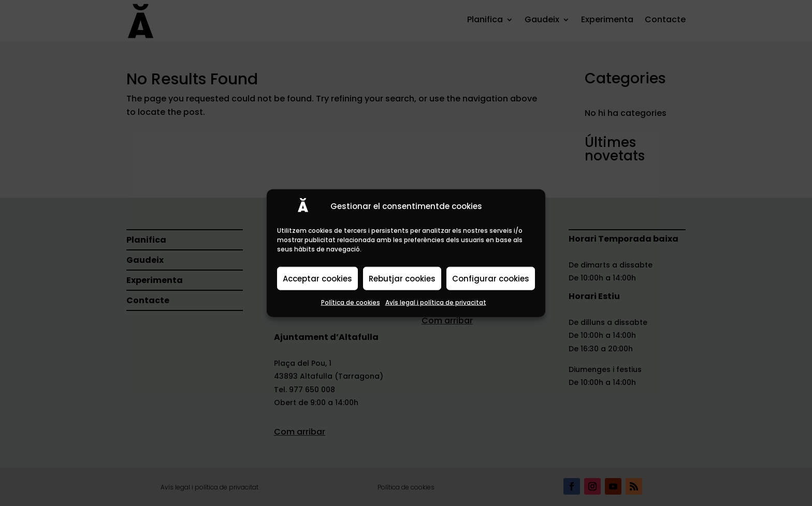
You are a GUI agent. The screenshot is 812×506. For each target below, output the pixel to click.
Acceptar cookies (317, 278)
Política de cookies (351, 302)
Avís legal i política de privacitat (436, 302)
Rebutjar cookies (402, 278)
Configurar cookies (491, 278)
